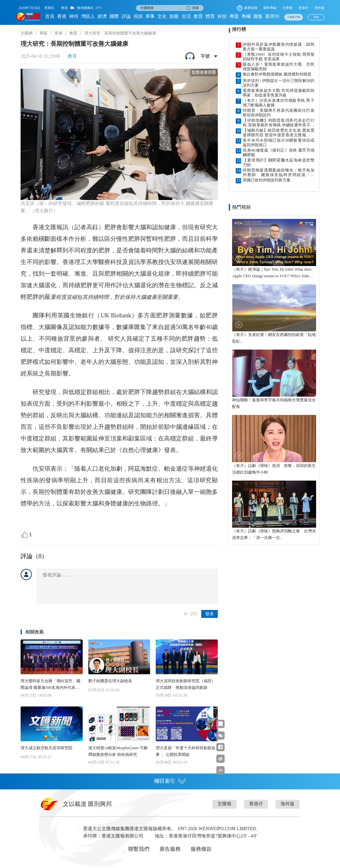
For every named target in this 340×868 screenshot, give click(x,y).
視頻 (138, 16)
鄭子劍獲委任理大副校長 (110, 681)
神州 (74, 16)
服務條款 (201, 849)
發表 (210, 614)
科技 (222, 16)
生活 (186, 16)
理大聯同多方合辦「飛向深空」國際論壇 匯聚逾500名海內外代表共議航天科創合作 (50, 685)
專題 (234, 16)
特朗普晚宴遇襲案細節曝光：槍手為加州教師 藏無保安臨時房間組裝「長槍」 (279, 172)
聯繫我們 (139, 849)
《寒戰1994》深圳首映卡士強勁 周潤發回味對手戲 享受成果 (279, 57)
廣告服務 (170, 849)
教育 (198, 16)
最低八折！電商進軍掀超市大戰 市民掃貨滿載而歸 (279, 67)
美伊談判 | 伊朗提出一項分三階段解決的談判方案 (279, 83)
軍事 (150, 16)
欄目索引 (170, 781)
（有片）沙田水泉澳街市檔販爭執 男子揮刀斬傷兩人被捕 (279, 103)
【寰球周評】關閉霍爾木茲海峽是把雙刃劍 (279, 163)
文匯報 (288, 8)
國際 (114, 16)
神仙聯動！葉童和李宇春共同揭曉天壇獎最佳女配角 (274, 403)
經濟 (102, 16)
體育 (210, 16)
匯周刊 (272, 16)
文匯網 (27, 33)
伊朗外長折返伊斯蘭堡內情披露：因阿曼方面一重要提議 (279, 47)
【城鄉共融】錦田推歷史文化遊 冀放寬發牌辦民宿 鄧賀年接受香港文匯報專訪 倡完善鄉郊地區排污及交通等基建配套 (279, 133)
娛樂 (174, 16)
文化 (162, 16)
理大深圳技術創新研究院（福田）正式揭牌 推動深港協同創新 (186, 684)
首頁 (50, 16)
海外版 (319, 8)
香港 (62, 16)
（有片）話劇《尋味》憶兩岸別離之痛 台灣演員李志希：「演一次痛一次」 (274, 534)
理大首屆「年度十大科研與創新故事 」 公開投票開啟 (186, 751)
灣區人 (88, 16)
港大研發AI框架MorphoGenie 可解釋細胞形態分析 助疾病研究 (118, 751)
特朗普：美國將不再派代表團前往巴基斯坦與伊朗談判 (279, 113)
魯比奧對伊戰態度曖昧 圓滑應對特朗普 (277, 74)
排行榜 (239, 29)
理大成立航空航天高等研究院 (46, 748)
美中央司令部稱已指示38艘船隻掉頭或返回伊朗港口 (279, 143)
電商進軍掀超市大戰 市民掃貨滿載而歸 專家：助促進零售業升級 (279, 93)
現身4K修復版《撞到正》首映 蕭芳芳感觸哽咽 (279, 153)
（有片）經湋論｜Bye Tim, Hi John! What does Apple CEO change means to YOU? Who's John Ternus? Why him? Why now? (272, 273)
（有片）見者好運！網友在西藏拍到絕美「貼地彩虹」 (274, 338)
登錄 (316, 17)
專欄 (246, 16)
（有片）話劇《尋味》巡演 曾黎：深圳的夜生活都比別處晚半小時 (274, 469)
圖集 (258, 16)
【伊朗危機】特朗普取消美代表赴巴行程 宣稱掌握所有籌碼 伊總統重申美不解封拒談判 (279, 123)
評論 (126, 16)
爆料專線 (270, 8)
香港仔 (303, 8)
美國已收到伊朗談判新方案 (267, 180)
